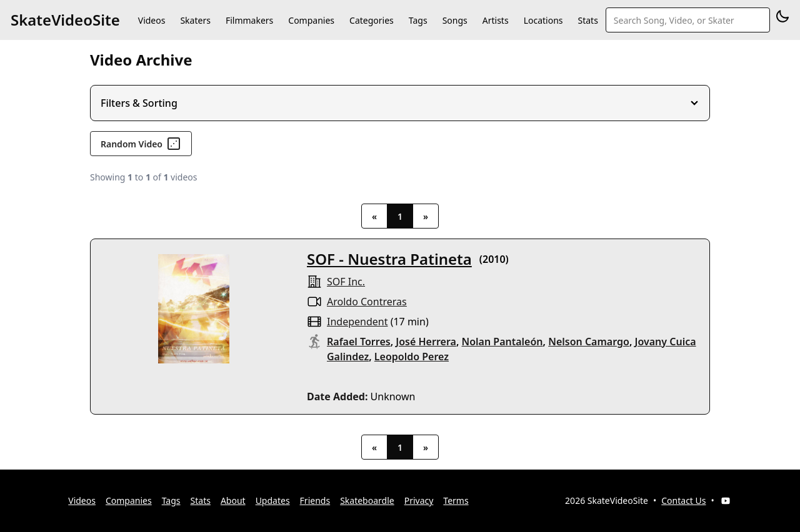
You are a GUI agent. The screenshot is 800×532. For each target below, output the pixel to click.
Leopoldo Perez (412, 357)
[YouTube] (726, 501)
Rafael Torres (359, 342)
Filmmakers (249, 20)
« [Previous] (374, 216)
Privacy (419, 500)
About (233, 500)
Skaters (195, 20)
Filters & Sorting (139, 103)
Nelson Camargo (589, 342)
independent (357, 322)
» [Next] (426, 216)
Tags (418, 20)
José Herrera (426, 342)
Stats (588, 20)
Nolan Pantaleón (502, 342)
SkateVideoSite (65, 20)
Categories (372, 20)
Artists (496, 20)
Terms (456, 500)
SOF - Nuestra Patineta (389, 259)
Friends (315, 500)
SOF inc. (346, 282)
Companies (311, 20)
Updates (273, 500)
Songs (455, 20)
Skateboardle (367, 500)
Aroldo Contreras (367, 302)
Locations (543, 20)
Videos (152, 20)
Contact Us (683, 500)
